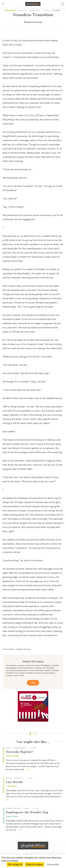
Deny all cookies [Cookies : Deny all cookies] (35, 864)
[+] (28, 769)
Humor (26, 808)
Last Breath (14, 782)
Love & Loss (19, 778)
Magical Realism (20, 748)
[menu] (3, 4)
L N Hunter (12, 786)
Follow (33, 683)
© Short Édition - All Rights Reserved (16, 649)
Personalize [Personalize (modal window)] (53, 864)
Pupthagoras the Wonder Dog (27, 812)
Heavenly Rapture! (19, 752)
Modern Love (35, 10)
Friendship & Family (13, 808)
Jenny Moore (12, 816)
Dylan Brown (12, 756)
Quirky (8, 748)
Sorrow (9, 778)
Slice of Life (22, 10)
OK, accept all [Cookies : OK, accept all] (15, 864)
